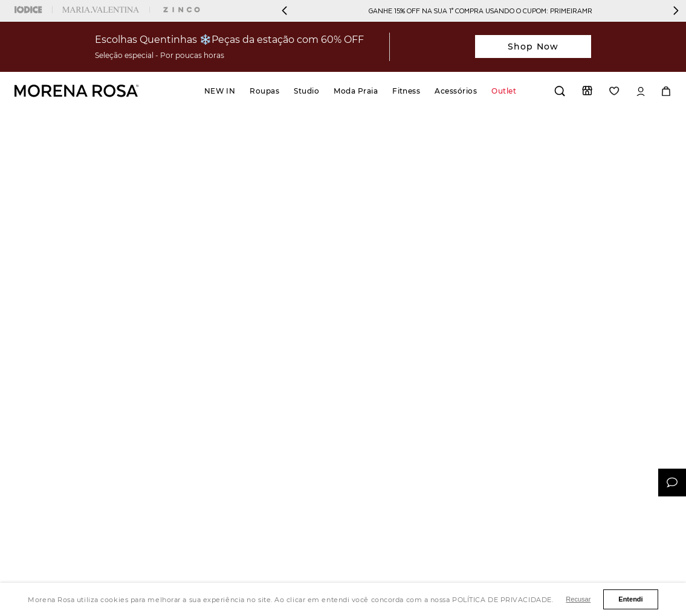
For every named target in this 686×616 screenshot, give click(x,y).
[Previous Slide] (285, 11)
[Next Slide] (676, 11)
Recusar (578, 599)
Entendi (630, 599)
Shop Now (533, 47)
